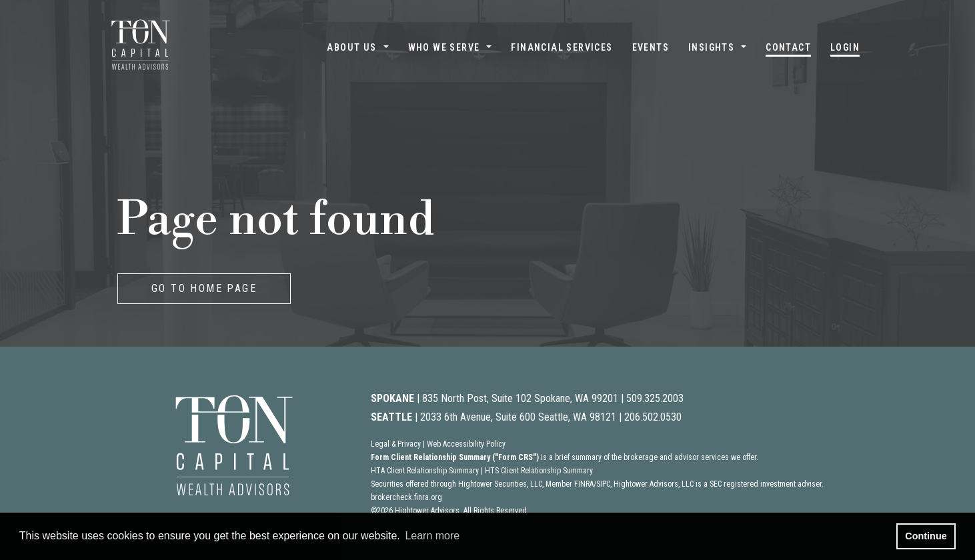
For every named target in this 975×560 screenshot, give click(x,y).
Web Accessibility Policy (466, 444)
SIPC (603, 484)
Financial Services (562, 47)
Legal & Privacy (396, 444)
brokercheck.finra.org (406, 497)
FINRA (584, 484)
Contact (788, 47)
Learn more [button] (432, 536)
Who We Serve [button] (444, 47)
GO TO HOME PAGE (204, 288)
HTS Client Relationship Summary (539, 471)
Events (651, 47)
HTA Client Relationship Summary (425, 471)
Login (845, 47)
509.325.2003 (655, 398)
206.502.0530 (653, 417)
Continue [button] (926, 536)
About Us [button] (351, 47)
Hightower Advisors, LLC (654, 484)
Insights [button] (711, 47)
